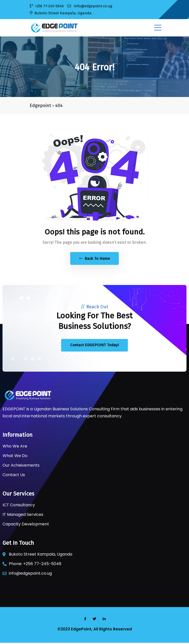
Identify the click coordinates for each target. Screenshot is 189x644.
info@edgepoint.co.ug (90, 6)
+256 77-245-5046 (47, 6)
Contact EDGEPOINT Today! (94, 346)
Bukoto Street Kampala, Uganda (61, 13)
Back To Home (95, 259)
